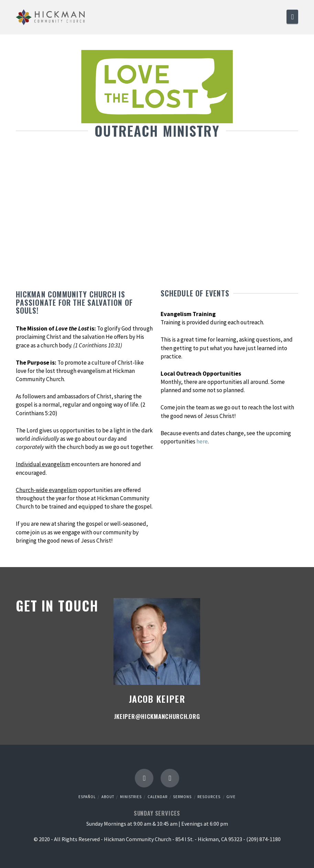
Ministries (131, 797)
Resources (209, 797)
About (108, 797)
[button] (292, 17)
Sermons (182, 797)
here (202, 441)
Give (231, 797)
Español (87, 797)
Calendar (158, 797)
